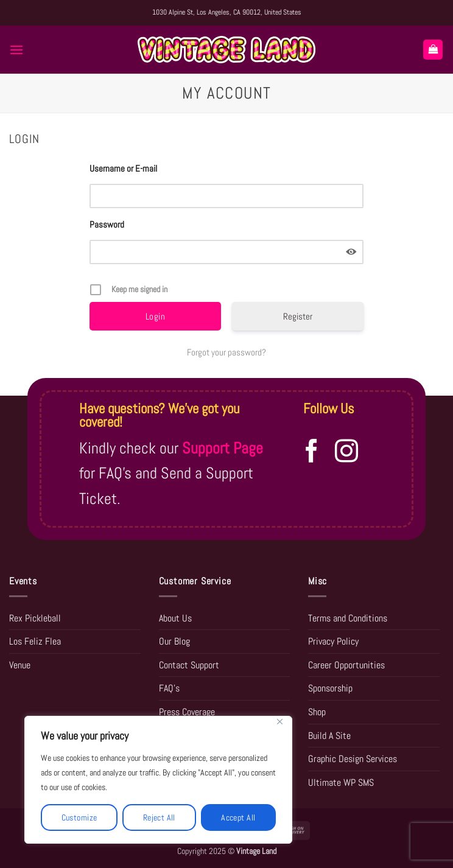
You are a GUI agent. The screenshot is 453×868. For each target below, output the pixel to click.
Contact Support (189, 665)
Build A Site (329, 736)
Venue (20, 665)
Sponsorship (330, 688)
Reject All (159, 817)
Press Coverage (187, 712)
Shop (317, 712)
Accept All (238, 817)
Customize (79, 817)
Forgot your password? (226, 352)
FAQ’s (169, 688)
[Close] (279, 722)
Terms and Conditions (348, 618)
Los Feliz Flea (35, 641)
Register (298, 316)
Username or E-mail (123, 168)
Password (107, 224)
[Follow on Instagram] (346, 453)
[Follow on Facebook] (312, 453)
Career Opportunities (346, 665)
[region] (158, 780)
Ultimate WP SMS (341, 782)
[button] (16, 50)
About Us (175, 618)
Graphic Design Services (353, 759)
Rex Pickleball (35, 618)
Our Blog (174, 641)
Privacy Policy (333, 641)
